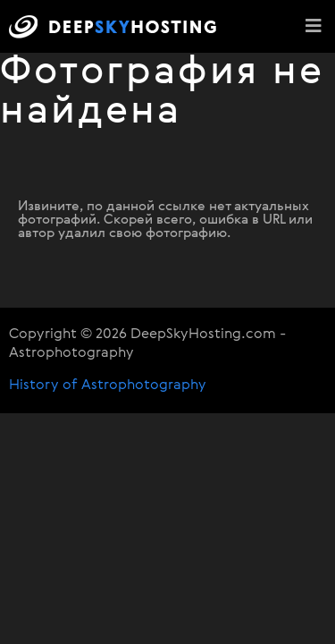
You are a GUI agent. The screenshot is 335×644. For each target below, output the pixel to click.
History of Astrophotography (108, 386)
